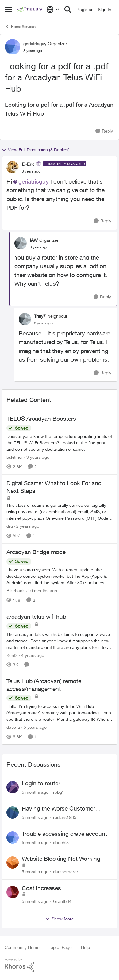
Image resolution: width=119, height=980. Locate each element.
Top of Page (60, 947)
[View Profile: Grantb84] (13, 892)
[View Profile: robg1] (13, 787)
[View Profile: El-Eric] (13, 167)
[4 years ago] (32, 655)
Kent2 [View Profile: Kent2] (12, 655)
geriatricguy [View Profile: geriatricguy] (35, 44)
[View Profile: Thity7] (25, 319)
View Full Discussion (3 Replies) (36, 150)
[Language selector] (53, 10)
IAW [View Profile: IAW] (34, 240)
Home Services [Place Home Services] (20, 26)
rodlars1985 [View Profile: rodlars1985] (65, 817)
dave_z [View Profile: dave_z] (13, 727)
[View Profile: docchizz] (13, 838)
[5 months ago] (35, 792)
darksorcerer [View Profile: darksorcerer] (66, 872)
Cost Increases (41, 888)
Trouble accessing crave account (64, 834)
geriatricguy (34, 181)
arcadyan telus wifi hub (36, 617)
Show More (60, 919)
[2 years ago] (27, 526)
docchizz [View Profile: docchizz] (62, 842)
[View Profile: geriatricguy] (13, 47)
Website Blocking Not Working (61, 859)
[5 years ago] (34, 727)
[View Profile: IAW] (21, 243)
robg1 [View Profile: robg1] (59, 792)
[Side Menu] (8, 10)
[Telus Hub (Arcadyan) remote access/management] (60, 713)
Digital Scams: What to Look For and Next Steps (54, 487)
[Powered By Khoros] (60, 965)
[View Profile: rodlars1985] (13, 812)
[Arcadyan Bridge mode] (60, 576)
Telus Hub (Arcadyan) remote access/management (44, 685)
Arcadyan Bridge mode (36, 552)
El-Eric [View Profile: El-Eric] (28, 164)
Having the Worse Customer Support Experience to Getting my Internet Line (66, 809)
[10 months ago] (41, 591)
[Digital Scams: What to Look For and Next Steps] (60, 512)
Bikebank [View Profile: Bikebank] (15, 591)
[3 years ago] (37, 457)
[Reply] (104, 131)
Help (85, 947)
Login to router (41, 783)
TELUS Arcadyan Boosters (41, 419)
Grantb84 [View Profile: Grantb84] (62, 901)
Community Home (22, 947)
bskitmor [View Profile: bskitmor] (15, 457)
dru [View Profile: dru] (10, 526)
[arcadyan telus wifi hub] (60, 641)
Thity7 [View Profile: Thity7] (40, 316)
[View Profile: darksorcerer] (13, 863)
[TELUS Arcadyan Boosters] (60, 443)
